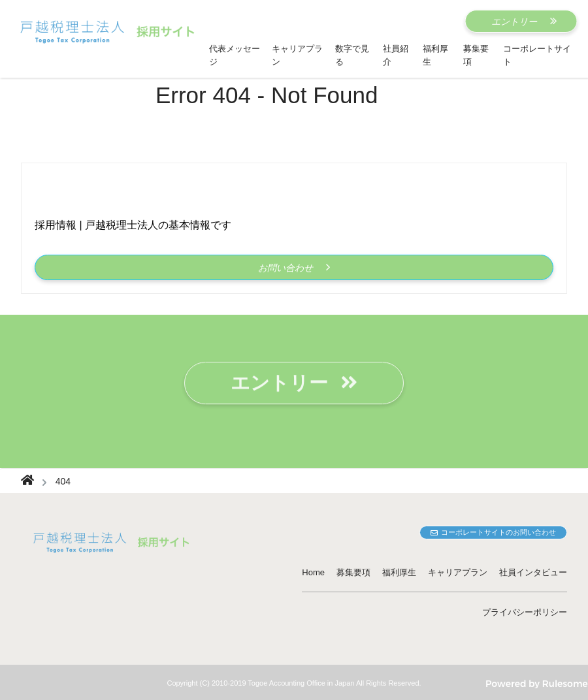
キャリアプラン (458, 572)
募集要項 (353, 572)
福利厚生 (399, 572)
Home (313, 572)
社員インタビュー (533, 572)
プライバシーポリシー (525, 612)
